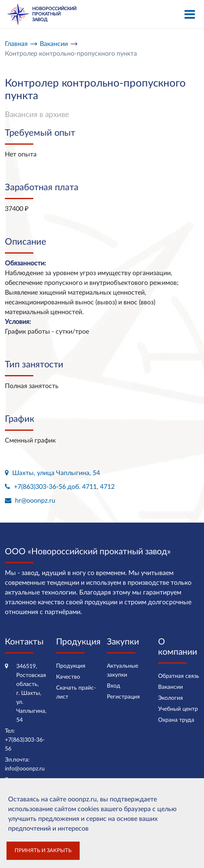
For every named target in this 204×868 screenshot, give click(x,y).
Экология (170, 698)
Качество (68, 677)
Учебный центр (178, 709)
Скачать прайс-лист (76, 692)
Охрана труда (176, 720)
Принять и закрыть (43, 851)
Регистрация (123, 697)
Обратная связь (179, 676)
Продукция (71, 666)
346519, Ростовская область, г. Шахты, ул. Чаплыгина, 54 (31, 693)
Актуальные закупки (123, 671)
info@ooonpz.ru (25, 769)
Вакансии (170, 687)
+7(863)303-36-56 (25, 744)
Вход (114, 686)
